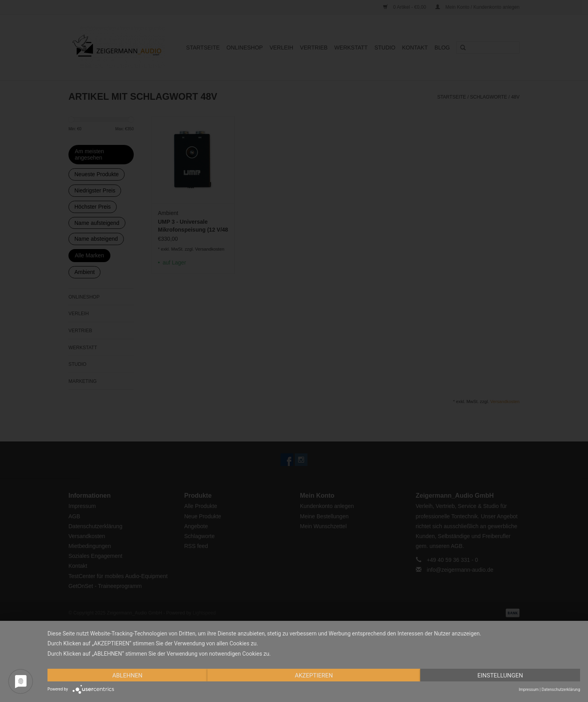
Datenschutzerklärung (561, 690)
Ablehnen (127, 675)
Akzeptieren (314, 675)
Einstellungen (500, 675)
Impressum (529, 690)
